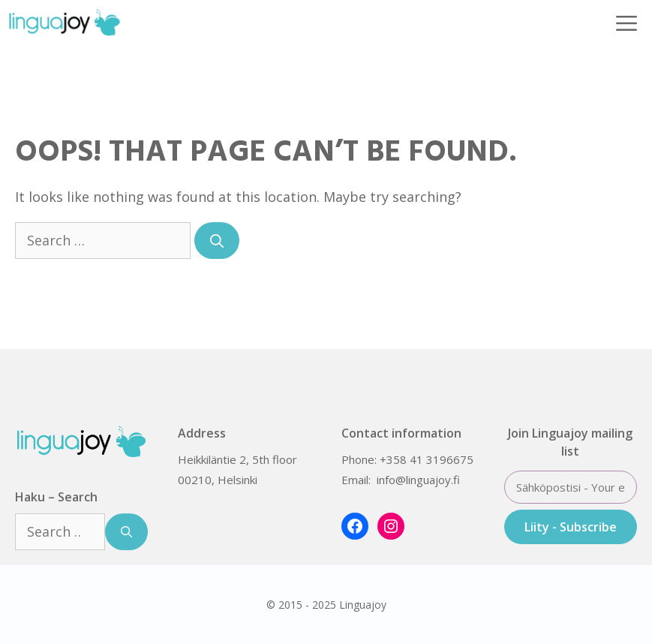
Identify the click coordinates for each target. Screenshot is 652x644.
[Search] (217, 241)
